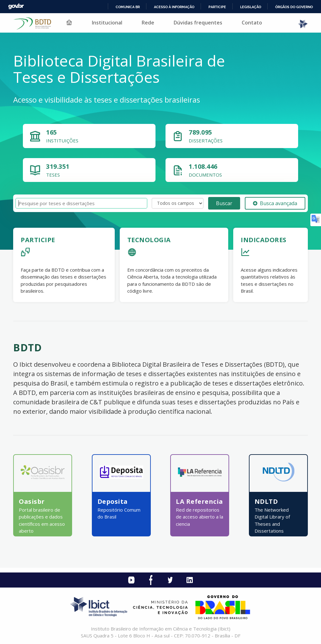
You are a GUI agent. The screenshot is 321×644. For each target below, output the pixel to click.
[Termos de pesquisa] (81, 203)
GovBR (16, 6)
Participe (217, 7)
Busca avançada (275, 203)
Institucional (107, 23)
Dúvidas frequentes (198, 23)
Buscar (224, 203)
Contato (252, 23)
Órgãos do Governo (294, 7)
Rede (148, 23)
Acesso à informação (174, 7)
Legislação (251, 7)
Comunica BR (128, 7)
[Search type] (178, 203)
